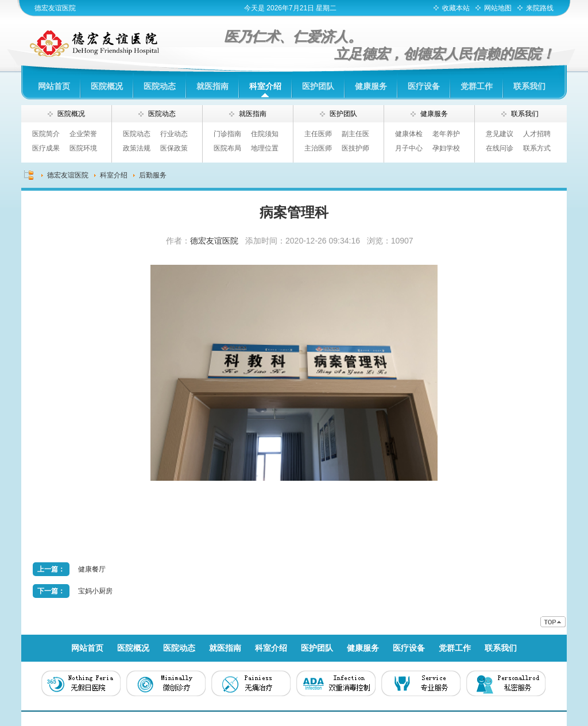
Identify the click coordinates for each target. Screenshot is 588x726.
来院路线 (540, 8)
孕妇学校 (446, 148)
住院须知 (265, 134)
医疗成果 (46, 148)
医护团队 (318, 86)
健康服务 (371, 86)
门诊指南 (227, 134)
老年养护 (446, 134)
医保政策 (174, 148)
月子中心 (409, 148)
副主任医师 (355, 136)
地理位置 (265, 148)
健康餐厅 (92, 569)
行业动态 (174, 134)
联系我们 (529, 86)
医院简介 (46, 134)
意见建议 (500, 134)
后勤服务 (153, 175)
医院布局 (227, 148)
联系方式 (537, 148)
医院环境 (83, 148)
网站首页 (54, 86)
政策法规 (137, 148)
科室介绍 (265, 86)
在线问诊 (500, 148)
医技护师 (355, 148)
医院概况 (107, 86)
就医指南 (212, 86)
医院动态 (160, 86)
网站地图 (498, 8)
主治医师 (318, 148)
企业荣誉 (83, 134)
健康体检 (409, 134)
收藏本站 (456, 8)
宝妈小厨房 (95, 591)
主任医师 (318, 134)
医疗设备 (424, 86)
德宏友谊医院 (55, 8)
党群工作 (477, 86)
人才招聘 (537, 134)
